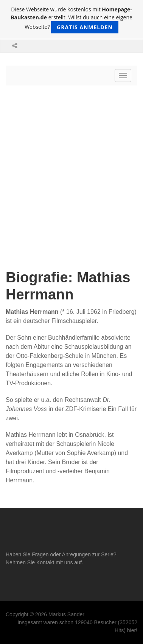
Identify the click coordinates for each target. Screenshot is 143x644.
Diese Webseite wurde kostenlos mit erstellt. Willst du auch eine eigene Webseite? (71, 20)
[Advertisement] (71, 171)
